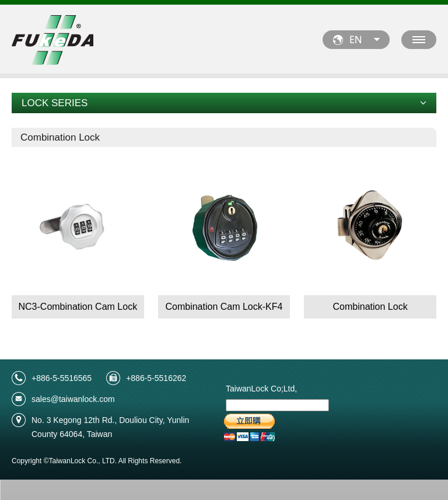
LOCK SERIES (224, 103)
